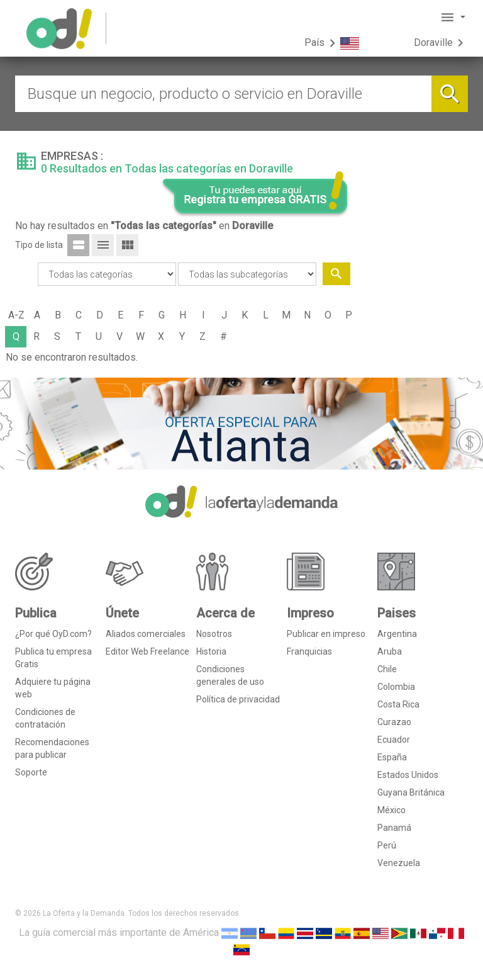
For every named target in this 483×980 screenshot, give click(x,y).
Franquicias (309, 651)
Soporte (31, 772)
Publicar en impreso (326, 634)
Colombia (396, 687)
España (392, 757)
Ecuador (394, 740)
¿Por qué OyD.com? (53, 634)
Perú (387, 845)
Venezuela (399, 863)
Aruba (390, 651)
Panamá (394, 828)
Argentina (397, 634)
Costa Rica (398, 704)
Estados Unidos (408, 775)
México (391, 810)
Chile (387, 669)
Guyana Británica (411, 792)
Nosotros (214, 634)
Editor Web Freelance (147, 651)
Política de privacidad (238, 699)
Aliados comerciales (146, 634)
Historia (211, 651)
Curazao (394, 722)
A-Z (16, 315)
